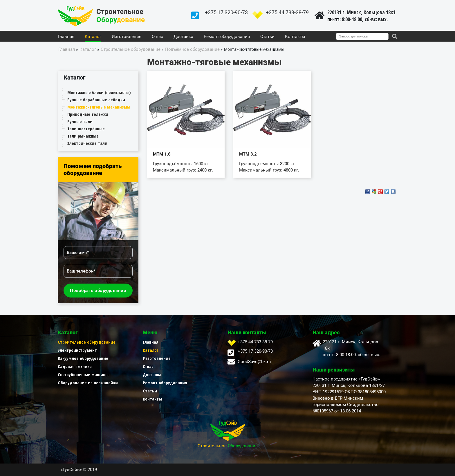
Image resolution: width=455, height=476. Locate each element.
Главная (66, 37)
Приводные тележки (88, 114)
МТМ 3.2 (248, 154)
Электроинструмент (77, 350)
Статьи (267, 37)
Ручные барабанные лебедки (96, 100)
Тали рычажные (83, 136)
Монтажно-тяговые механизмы (99, 107)
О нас (157, 37)
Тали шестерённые (86, 129)
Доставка (183, 37)
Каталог (93, 37)
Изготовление (127, 37)
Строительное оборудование (87, 342)
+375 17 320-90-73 (226, 12)
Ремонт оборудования (227, 37)
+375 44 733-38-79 (287, 12)
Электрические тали (87, 143)
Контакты (295, 37)
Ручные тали (80, 121)
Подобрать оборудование (98, 291)
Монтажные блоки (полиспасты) (99, 92)
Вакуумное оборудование (83, 358)
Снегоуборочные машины (83, 374)
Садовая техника (75, 366)
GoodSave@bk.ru (254, 362)
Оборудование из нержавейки (88, 383)
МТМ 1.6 (162, 154)
